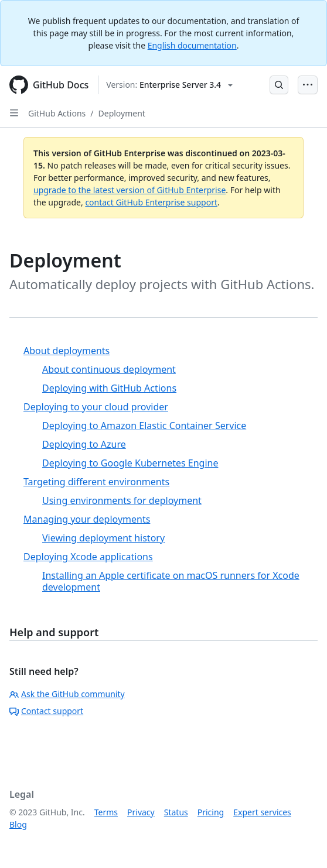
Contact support (46, 711)
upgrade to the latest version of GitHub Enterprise (130, 190)
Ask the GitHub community (67, 694)
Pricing (211, 812)
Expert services (262, 812)
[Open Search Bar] (279, 85)
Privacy (141, 812)
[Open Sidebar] (14, 113)
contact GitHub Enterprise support (151, 202)
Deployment (122, 113)
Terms (106, 812)
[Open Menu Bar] (308, 85)
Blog (18, 824)
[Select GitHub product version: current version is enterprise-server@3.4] (169, 85)
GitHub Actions (57, 113)
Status (176, 812)
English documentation (192, 45)
